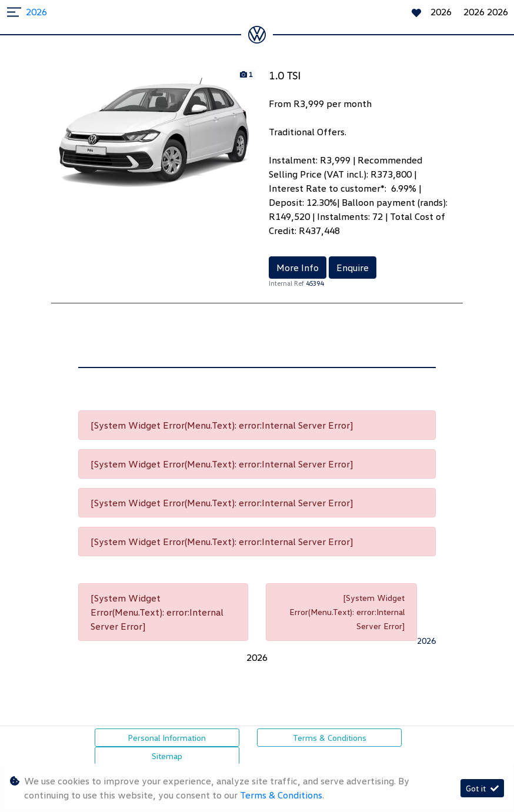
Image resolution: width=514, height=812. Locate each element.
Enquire (353, 268)
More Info (298, 268)
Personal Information (167, 738)
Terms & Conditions (330, 738)
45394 (315, 283)
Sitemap (167, 756)
